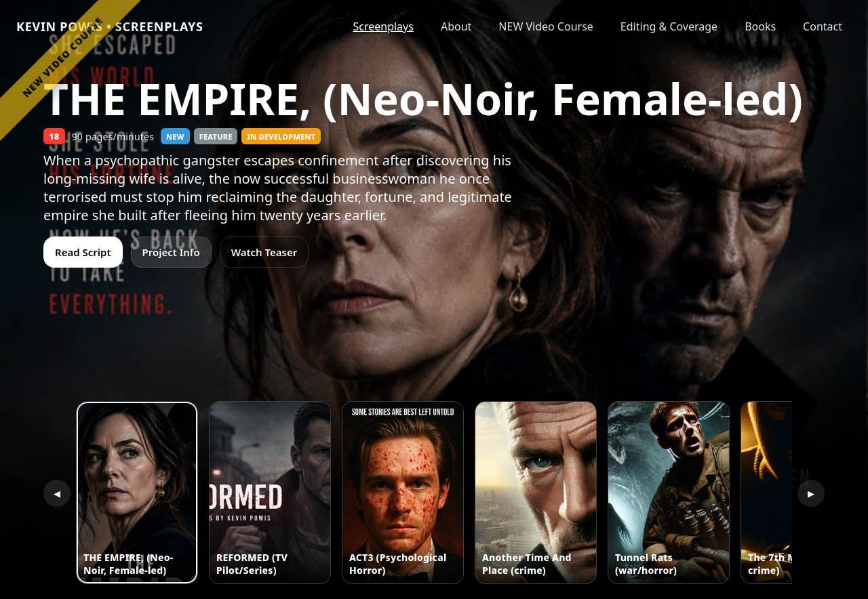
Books (760, 26)
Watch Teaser (264, 252)
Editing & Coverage (669, 26)
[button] (137, 493)
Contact (823, 26)
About (456, 26)
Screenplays (383, 26)
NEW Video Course (546, 26)
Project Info (171, 252)
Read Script (83, 252)
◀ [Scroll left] (57, 494)
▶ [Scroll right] (811, 494)
